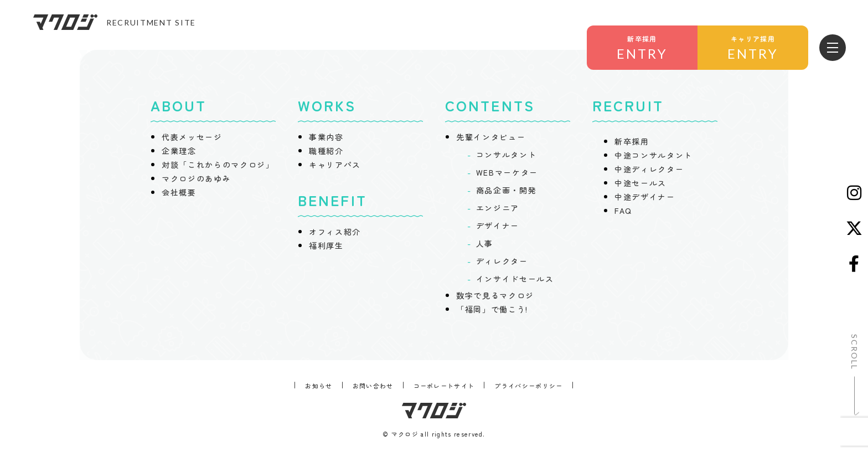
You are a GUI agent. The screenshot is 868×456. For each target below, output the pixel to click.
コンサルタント (507, 155)
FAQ (623, 211)
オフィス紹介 (335, 232)
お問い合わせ (373, 386)
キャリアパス (335, 165)
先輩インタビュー (491, 137)
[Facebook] (854, 264)
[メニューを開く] (833, 48)
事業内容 (326, 137)
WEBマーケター (507, 172)
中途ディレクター (649, 169)
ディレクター (502, 261)
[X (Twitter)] (854, 228)
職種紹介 (326, 151)
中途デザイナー (645, 197)
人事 (485, 243)
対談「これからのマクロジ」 (218, 165)
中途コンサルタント (653, 155)
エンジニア (498, 208)
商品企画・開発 (507, 190)
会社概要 (179, 192)
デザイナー (498, 226)
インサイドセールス (515, 279)
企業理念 (179, 151)
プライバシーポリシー (528, 386)
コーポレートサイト (444, 386)
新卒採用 (632, 141)
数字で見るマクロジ (495, 295)
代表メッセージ (192, 137)
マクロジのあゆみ (196, 178)
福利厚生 (326, 245)
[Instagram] (854, 193)
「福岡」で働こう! (492, 309)
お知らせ (319, 386)
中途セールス (640, 183)
